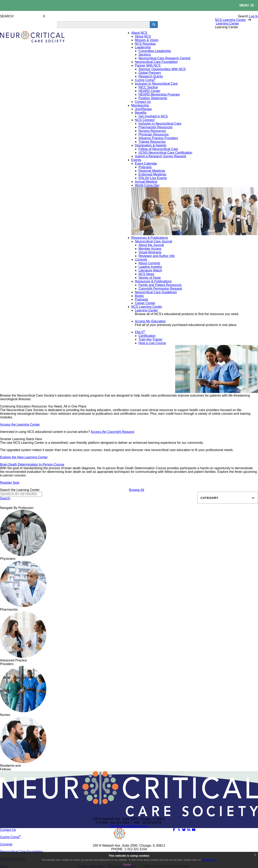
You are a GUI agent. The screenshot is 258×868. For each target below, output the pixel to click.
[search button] (154, 25)
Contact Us (8, 830)
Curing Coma (10, 837)
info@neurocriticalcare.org (129, 826)
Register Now (10, 483)
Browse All (137, 490)
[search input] (104, 25)
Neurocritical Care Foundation (21, 852)
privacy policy (209, 860)
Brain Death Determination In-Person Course (32, 464)
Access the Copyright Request (112, 432)
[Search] (21, 494)
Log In (254, 16)
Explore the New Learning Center (24, 457)
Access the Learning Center (20, 425)
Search (243, 16)
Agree (127, 864)
